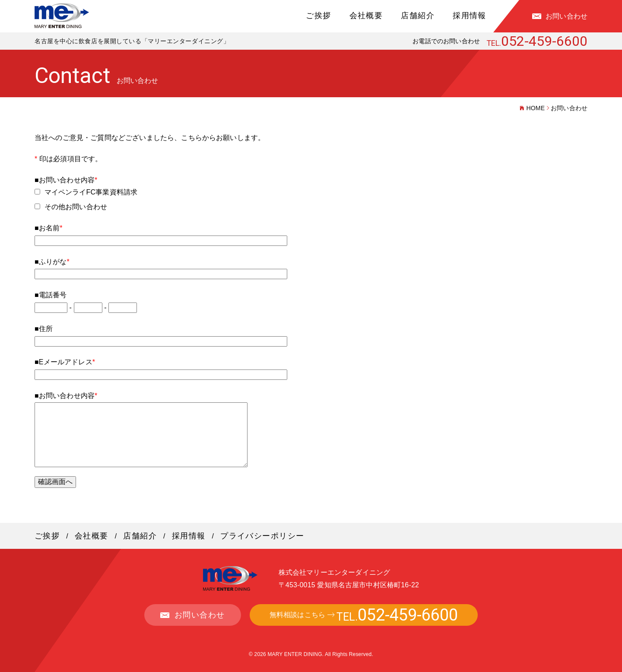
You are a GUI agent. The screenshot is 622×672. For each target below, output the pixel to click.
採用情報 (470, 16)
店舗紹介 (418, 16)
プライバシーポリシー (262, 536)
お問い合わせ (566, 16)
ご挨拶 (318, 16)
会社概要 (366, 16)
